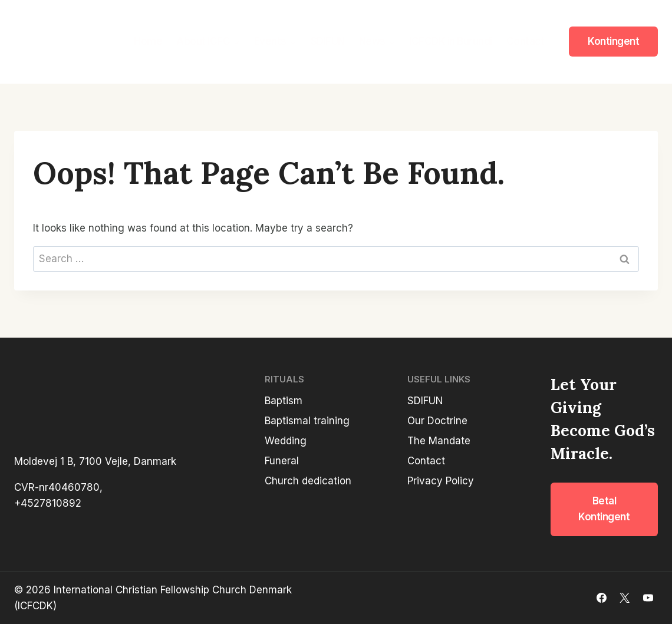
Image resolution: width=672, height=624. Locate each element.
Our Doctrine (437, 421)
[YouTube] (648, 598)
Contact (526, 41)
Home (148, 41)
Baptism (284, 401)
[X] (625, 598)
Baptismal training (307, 421)
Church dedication (308, 481)
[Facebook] (602, 598)
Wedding (286, 441)
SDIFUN (328, 41)
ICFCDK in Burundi (451, 41)
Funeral (282, 461)
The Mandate (439, 441)
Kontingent (613, 41)
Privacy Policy (441, 481)
